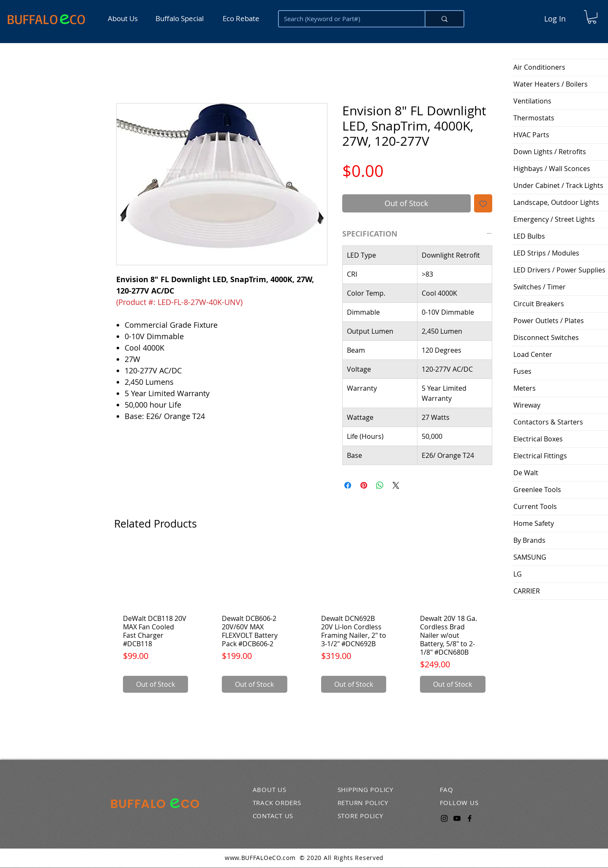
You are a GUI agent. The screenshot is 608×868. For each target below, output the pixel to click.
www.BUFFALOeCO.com (260, 858)
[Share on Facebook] (348, 485)
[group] (304, 623)
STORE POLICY (360, 816)
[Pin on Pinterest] (364, 485)
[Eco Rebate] (240, 18)
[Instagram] (444, 818)
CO (78, 19)
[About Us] (125, 18)
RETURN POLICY (363, 803)
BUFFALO (32, 19)
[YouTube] (457, 818)
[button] (592, 17)
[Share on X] (396, 485)
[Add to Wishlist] (483, 203)
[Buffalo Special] (181, 18)
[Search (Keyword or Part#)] (345, 19)
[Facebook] (470, 818)
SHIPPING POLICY (365, 789)
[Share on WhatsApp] (380, 485)
